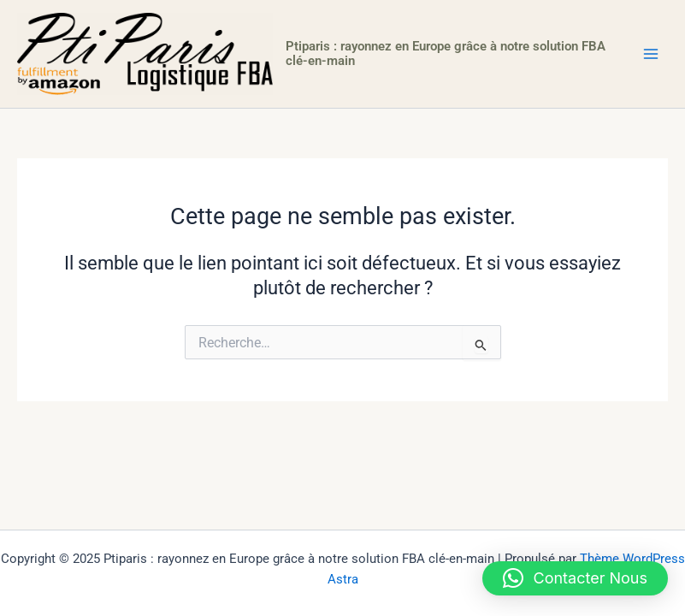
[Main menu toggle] (651, 54)
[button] (576, 578)
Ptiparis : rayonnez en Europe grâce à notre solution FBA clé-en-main (446, 54)
